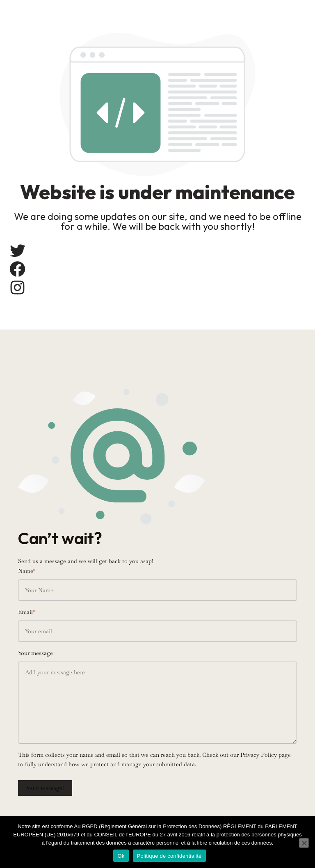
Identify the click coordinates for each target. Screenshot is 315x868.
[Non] (304, 843)
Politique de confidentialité (169, 856)
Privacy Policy (259, 755)
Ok (121, 856)
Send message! (45, 788)
